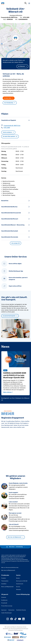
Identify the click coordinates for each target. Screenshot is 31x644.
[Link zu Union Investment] (9, 634)
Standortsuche (20, 584)
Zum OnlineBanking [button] (10, 103)
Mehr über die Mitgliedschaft (15, 537)
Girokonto (4, 597)
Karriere (18, 587)
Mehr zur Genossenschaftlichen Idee (10, 568)
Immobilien (4, 584)
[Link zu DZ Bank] (8, 637)
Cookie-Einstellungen (6, 613)
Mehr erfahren (8, 392)
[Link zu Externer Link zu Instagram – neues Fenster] (8, 619)
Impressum (4, 610)
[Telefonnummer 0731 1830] (7, 128)
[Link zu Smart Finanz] (23, 637)
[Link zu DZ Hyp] (11, 640)
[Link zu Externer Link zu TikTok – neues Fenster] (16, 619)
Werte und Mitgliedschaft (7, 587)
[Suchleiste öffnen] (26, 3)
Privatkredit (4, 603)
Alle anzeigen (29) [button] (16, 243)
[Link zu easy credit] (23, 634)
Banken (18, 578)
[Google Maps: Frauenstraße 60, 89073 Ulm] (12, 126)
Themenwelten (5, 581)
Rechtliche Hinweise (21, 610)
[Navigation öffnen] (29, 3)
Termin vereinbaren (8, 132)
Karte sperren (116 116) (22, 581)
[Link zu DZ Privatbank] (16, 637)
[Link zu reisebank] (20, 640)
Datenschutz (11, 610)
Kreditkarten (4, 600)
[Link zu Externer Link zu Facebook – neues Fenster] (12, 619)
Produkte (4, 578)
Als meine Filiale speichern (10, 136)
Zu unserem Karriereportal (10, 316)
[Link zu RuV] (16, 634)
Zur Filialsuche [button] (22, 66)
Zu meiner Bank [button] (9, 98)
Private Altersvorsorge (7, 606)
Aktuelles (18, 590)
